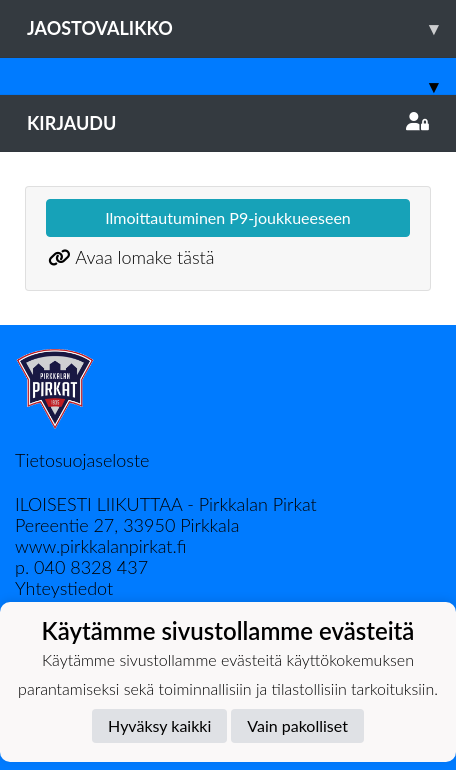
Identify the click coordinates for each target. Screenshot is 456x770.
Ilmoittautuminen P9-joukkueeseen (228, 217)
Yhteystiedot (64, 588)
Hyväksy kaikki (159, 725)
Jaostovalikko (241, 28)
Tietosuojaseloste (82, 460)
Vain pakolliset (297, 725)
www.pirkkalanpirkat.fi (100, 546)
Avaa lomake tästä (144, 257)
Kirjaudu (228, 123)
